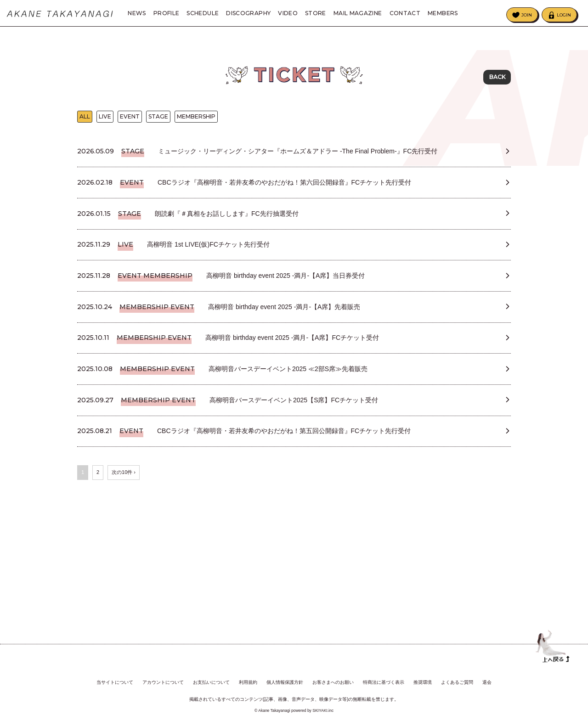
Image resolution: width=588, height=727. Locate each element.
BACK (497, 78)
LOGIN (564, 15)
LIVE (105, 124)
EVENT (130, 124)
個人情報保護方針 (285, 683)
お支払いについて (211, 683)
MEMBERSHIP (196, 124)
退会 (487, 683)
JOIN (527, 15)
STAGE (158, 124)
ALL (85, 124)
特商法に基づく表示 (384, 683)
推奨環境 (423, 683)
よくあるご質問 (457, 683)
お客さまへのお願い (333, 683)
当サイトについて (115, 683)
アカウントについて (163, 683)
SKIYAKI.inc (323, 710)
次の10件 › (124, 565)
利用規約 (248, 683)
